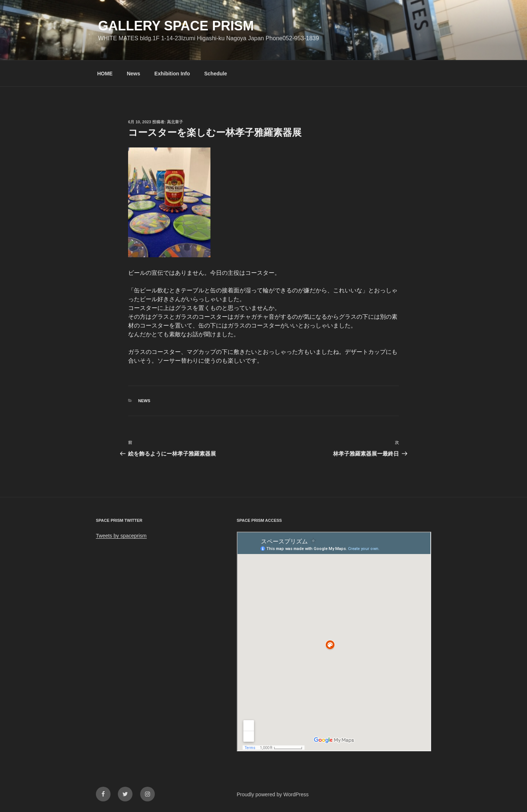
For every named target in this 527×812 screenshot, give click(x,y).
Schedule (216, 74)
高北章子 (175, 122)
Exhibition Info (172, 74)
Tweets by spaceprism (121, 536)
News (133, 74)
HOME (105, 74)
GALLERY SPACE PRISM (176, 26)
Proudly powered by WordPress (273, 794)
